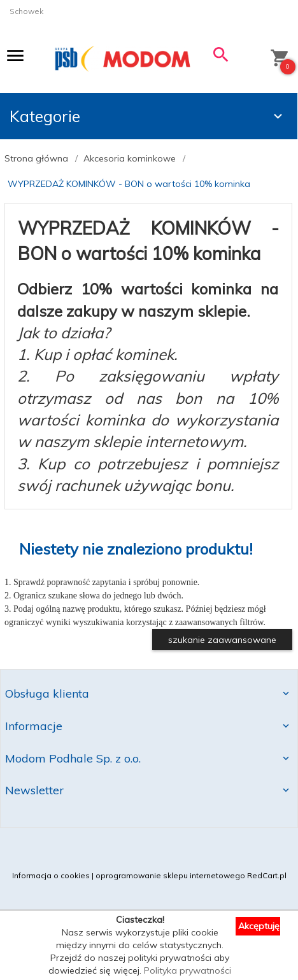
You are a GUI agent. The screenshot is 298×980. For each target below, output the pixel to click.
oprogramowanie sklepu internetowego (170, 875)
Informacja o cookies (51, 875)
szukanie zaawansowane (222, 640)
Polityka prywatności (188, 970)
